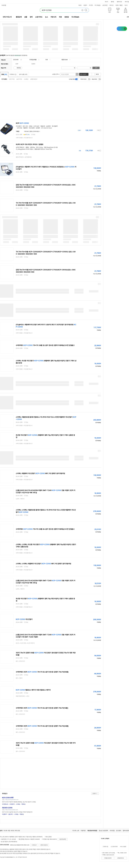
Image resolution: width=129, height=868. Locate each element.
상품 (26, 17)
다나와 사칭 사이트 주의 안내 (12, 831)
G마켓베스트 (5, 804)
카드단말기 (24, 619)
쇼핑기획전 (105, 5)
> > (25, 643)
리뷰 (60, 17)
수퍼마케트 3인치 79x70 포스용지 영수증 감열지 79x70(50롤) (42, 672)
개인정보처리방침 (92, 831)
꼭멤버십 (23, 804)
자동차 (80, 5)
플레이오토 (119, 2)
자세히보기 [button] (34, 845)
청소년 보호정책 (103, 831)
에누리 (107, 2)
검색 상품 (23, 74)
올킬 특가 (11, 814)
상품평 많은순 (34, 79)
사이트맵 (112, 831)
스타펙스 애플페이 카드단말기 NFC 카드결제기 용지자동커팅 (40, 473)
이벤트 (117, 5)
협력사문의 (126, 831)
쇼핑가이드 (39, 17)
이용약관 (83, 831)
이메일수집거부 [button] (108, 858)
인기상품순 (4, 79)
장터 (31, 17)
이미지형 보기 (93, 74)
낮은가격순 (12, 79)
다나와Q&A (75, 17)
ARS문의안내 (121, 858)
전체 (4, 74)
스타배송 (18, 804)
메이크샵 (127, 2)
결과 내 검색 (83, 74)
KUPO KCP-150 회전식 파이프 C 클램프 (30, 144)
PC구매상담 (98, 5)
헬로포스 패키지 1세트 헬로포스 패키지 (33, 690)
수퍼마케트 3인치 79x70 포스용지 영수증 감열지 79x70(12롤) (42, 708)
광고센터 (119, 831)
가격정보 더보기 (94, 130)
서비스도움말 (123, 847)
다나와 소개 (76, 831)
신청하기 (94, 794)
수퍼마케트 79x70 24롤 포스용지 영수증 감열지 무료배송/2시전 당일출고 (45, 345)
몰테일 (112, 2)
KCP (22, 123)
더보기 (127, 5)
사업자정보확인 (63, 839)
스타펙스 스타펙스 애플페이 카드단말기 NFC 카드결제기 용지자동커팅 (44, 564)
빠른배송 (19, 68)
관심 (34, 135)
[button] (110, 11)
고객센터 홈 (105, 847)
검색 (96, 68)
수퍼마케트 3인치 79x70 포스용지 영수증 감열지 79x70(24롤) (42, 726)
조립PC (85, 5)
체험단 (121, 5)
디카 (47, 60)
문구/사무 (16, 60)
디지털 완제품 (33, 60)
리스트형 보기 (90, 74)
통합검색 (19, 17)
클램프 (27, 147)
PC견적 (91, 5)
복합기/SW (65, 60)
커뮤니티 (111, 5)
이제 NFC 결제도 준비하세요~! (32, 131)
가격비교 (13, 74)
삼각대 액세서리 (20, 147)
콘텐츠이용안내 (44, 845)
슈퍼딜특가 (12, 804)
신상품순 (26, 79)
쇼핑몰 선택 (56, 74)
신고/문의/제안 (114, 847)
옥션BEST (5, 814)
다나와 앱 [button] (4, 5)
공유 (127, 17)
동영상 (67, 17)
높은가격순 (19, 79)
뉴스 (47, 17)
